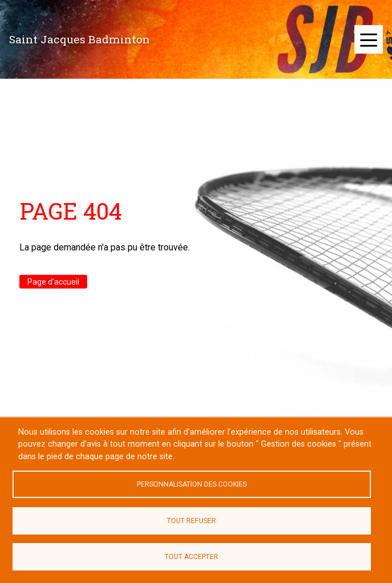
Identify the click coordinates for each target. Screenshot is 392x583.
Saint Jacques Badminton (79, 39)
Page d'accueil (53, 282)
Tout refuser (191, 521)
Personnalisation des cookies (192, 484)
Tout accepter (191, 557)
